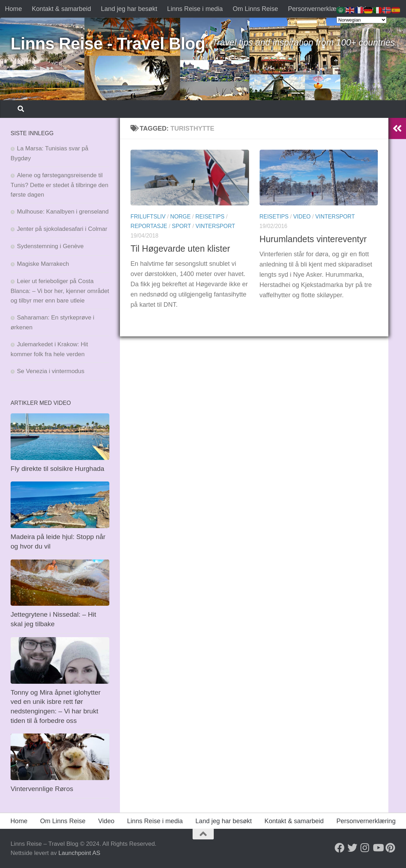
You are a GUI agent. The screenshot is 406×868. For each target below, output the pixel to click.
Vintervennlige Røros (42, 789)
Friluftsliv (148, 217)
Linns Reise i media (195, 9)
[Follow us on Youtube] (378, 848)
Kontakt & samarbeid (61, 9)
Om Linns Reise (256, 9)
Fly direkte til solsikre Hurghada (58, 469)
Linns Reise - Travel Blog (108, 44)
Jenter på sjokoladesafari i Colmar (62, 229)
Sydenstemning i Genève (51, 246)
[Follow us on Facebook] (340, 848)
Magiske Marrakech (43, 264)
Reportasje (149, 226)
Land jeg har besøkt (129, 9)
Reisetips (210, 217)
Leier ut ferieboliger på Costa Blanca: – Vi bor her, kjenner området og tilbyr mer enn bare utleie (60, 291)
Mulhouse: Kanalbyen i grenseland (63, 212)
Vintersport (215, 226)
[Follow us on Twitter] (352, 848)
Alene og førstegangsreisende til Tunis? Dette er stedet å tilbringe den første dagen (59, 185)
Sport (181, 226)
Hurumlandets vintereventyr (313, 239)
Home (13, 9)
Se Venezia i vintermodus (51, 371)
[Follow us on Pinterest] (390, 848)
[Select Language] (362, 20)
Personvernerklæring (317, 9)
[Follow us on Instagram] (365, 848)
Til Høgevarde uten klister (180, 249)
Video (302, 217)
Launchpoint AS (80, 853)
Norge (180, 217)
